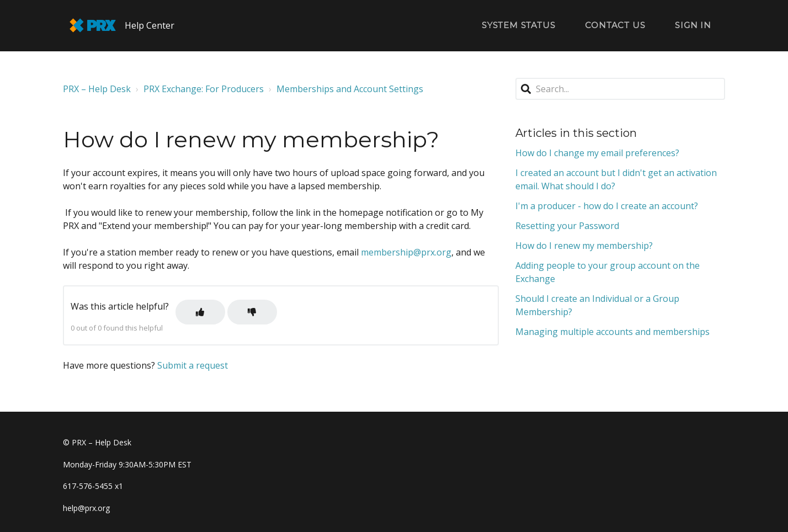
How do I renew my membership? (584, 246)
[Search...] (620, 89)
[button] (200, 312)
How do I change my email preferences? (597, 153)
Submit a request (193, 365)
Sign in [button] (693, 25)
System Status (518, 25)
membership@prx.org (406, 252)
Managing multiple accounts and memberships (613, 332)
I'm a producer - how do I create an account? (607, 206)
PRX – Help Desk (97, 89)
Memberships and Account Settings (350, 89)
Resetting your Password (567, 226)
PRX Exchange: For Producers (204, 89)
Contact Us (615, 25)
